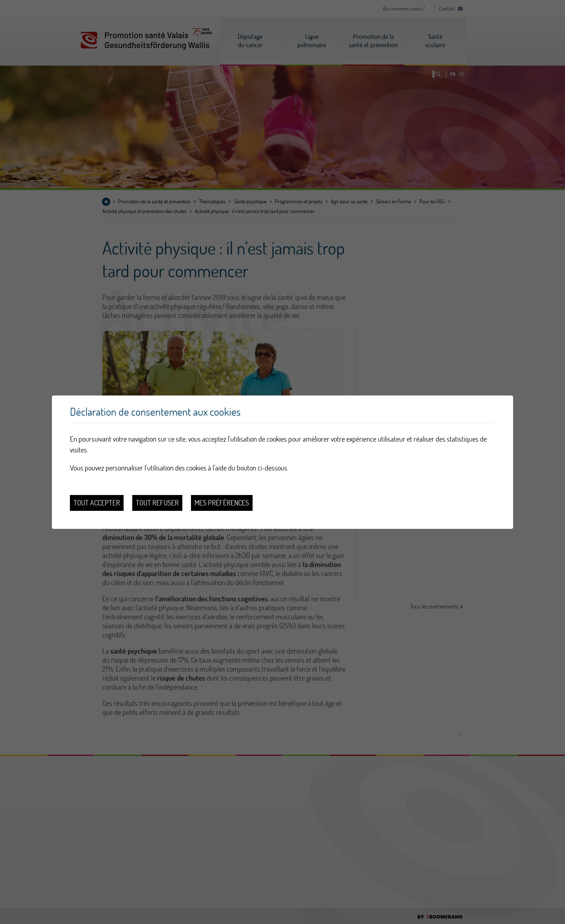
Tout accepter (97, 503)
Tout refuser (157, 503)
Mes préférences (222, 503)
